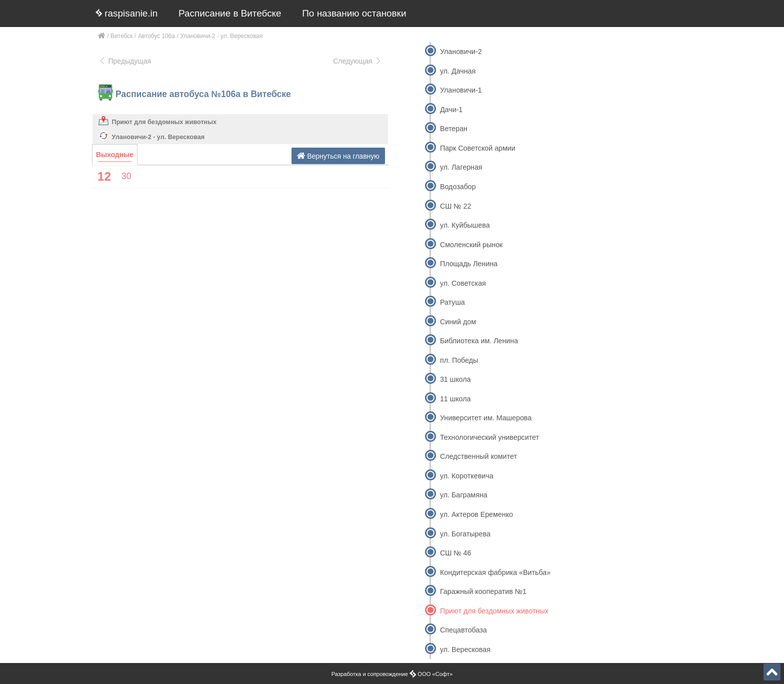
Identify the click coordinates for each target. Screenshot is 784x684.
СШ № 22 (455, 206)
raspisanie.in (126, 13)
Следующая (357, 61)
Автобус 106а (156, 36)
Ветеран (454, 129)
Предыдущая (125, 61)
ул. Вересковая (465, 649)
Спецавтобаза (463, 630)
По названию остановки (354, 13)
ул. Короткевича (467, 476)
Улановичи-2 (461, 52)
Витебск (121, 36)
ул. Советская (463, 283)
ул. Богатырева (465, 534)
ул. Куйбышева (465, 225)
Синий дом (458, 322)
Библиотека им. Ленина (479, 341)
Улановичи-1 (461, 90)
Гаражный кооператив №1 (483, 591)
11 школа (455, 399)
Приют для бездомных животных (164, 122)
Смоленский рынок (471, 245)
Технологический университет (489, 437)
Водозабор (458, 187)
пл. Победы (459, 360)
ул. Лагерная (461, 167)
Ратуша (452, 302)
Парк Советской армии (478, 148)
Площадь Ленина (469, 264)
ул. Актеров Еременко (476, 514)
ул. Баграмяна (464, 495)
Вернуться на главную (338, 156)
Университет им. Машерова (486, 418)
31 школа (455, 379)
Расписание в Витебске (230, 13)
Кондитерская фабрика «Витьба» (495, 572)
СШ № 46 (455, 553)
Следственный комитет (478, 456)
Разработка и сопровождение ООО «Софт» (392, 674)
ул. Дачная (458, 71)
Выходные (115, 155)
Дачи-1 (451, 110)
